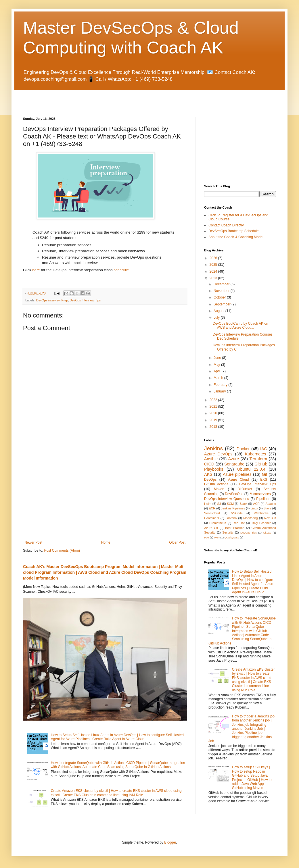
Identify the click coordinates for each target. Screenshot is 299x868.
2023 (214, 278)
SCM (230, 504)
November (222, 291)
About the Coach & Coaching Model (236, 237)
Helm (208, 504)
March (219, 378)
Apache (271, 504)
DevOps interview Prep (52, 300)
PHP (217, 537)
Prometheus (218, 523)
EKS (264, 480)
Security (228, 532)
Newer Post (33, 542)
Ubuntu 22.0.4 (251, 469)
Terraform (258, 459)
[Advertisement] (90, 98)
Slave (268, 508)
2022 (214, 400)
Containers (212, 518)
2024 (214, 272)
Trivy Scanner (261, 523)
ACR (256, 504)
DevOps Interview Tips (85, 300)
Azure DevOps (218, 454)
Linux (254, 508)
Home (106, 542)
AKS (208, 474)
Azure (234, 459)
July (217, 317)
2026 (214, 258)
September (223, 304)
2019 (214, 420)
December (222, 284)
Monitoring (250, 518)
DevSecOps (234, 494)
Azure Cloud (238, 480)
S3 (219, 504)
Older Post (177, 542)
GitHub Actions (216, 484)
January (220, 391)
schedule (121, 270)
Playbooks (214, 469)
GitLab (267, 533)
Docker (243, 449)
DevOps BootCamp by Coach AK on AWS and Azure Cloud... (240, 326)
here (36, 270)
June (218, 358)
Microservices (260, 494)
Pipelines (263, 499)
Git (264, 474)
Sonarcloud (212, 513)
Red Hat (239, 523)
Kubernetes (256, 454)
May (217, 365)
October (220, 297)
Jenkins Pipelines (233, 508)
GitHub (261, 464)
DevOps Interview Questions (227, 499)
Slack (244, 504)
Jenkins (213, 448)
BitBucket (245, 489)
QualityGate (232, 537)
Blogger (170, 842)
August (220, 311)
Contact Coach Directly (226, 225)
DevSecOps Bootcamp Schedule (234, 231)
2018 (214, 427)
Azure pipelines (237, 474)
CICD (209, 464)
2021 (214, 407)
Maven (219, 489)
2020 (214, 413)
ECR (212, 508)
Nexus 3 (270, 518)
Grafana (231, 518)
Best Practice (235, 528)
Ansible (211, 459)
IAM (207, 537)
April (217, 371)
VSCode (237, 513)
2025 (214, 265)
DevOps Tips (249, 533)
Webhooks (261, 513)
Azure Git (211, 528)
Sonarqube (234, 464)
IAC (264, 449)
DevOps (210, 480)
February (221, 385)
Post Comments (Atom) (62, 551)
